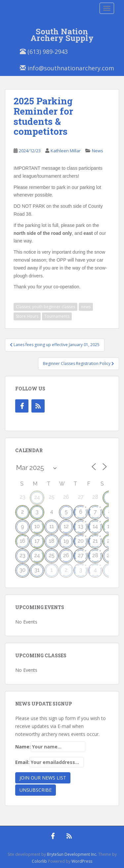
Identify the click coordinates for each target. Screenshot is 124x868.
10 (37, 526)
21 (95, 541)
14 (95, 526)
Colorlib (39, 861)
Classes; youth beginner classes (45, 307)
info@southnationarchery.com (67, 68)
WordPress (82, 861)
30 (22, 570)
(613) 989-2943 (44, 52)
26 (66, 555)
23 (23, 555)
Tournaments (57, 316)
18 (52, 541)
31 (37, 570)
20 (81, 541)
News (98, 151)
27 (81, 555)
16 (23, 541)
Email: (50, 762)
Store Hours (27, 316)
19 (66, 541)
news (86, 307)
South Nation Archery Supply (62, 33)
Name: (50, 747)
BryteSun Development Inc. (72, 854)
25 (51, 555)
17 (37, 541)
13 (81, 526)
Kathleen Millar (66, 151)
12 (66, 526)
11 (52, 526)
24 (37, 497)
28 (95, 555)
